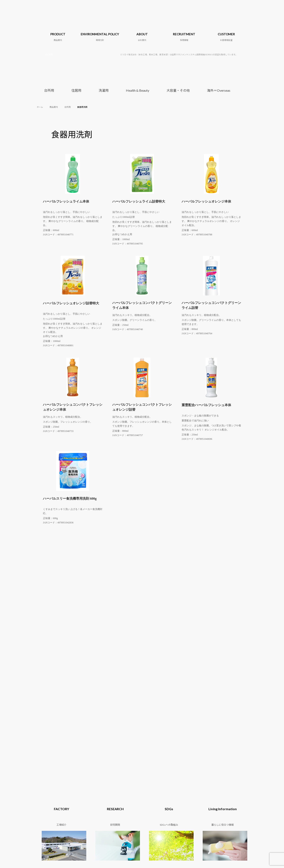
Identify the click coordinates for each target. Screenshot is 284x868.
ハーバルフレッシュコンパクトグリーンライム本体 (142, 305)
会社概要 (114, 716)
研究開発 (149, 716)
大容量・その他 (178, 90)
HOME (49, 54)
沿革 (111, 720)
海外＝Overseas (219, 90)
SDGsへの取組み (153, 720)
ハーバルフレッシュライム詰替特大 (139, 201)
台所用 (49, 90)
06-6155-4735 (141, 776)
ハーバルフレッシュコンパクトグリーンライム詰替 (211, 305)
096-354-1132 (135, 781)
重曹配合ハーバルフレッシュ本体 (206, 405)
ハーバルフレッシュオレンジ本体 (206, 201)
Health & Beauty (138, 90)
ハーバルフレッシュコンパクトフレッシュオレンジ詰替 (142, 407)
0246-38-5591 (129, 766)
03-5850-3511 (130, 771)
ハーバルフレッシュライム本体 (66, 201)
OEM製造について (56, 669)
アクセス (114, 731)
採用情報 (219, 716)
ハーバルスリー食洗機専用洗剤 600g (70, 499)
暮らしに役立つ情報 (155, 724)
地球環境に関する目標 (86, 716)
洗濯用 (104, 90)
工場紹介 (114, 727)
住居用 (76, 90)
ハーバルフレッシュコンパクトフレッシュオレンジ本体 (73, 407)
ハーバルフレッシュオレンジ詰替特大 (71, 303)
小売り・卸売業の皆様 (166, 669)
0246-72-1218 (129, 761)
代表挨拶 (114, 724)
